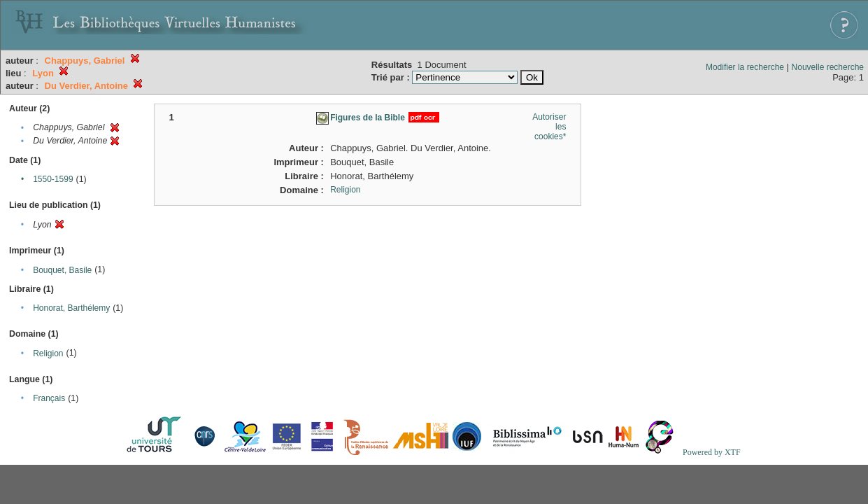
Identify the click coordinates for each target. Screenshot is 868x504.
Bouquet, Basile (62, 270)
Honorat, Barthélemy (71, 308)
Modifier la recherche (745, 67)
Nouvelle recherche (828, 67)
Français (49, 398)
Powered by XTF (712, 452)
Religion (48, 353)
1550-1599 (53, 179)
